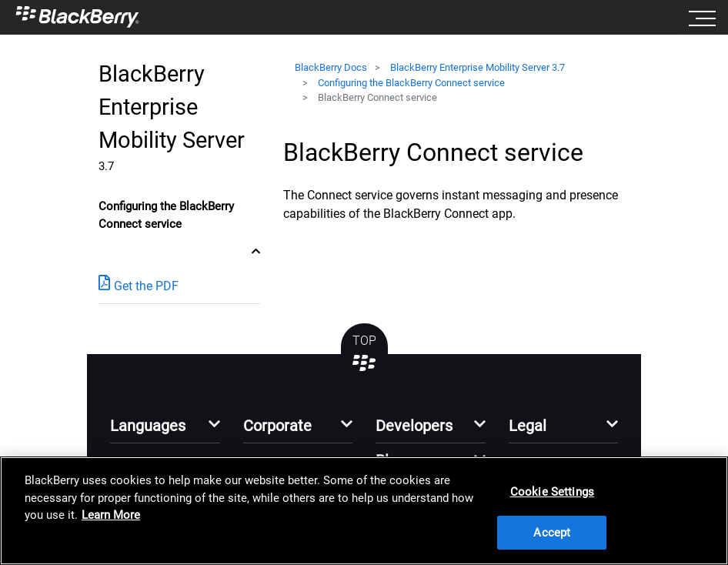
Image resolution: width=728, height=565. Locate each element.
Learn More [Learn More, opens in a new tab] (111, 515)
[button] (165, 430)
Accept (552, 533)
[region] (364, 511)
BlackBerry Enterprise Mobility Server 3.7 (478, 67)
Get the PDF (139, 285)
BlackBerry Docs (331, 67)
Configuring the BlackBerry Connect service (411, 83)
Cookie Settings (552, 492)
